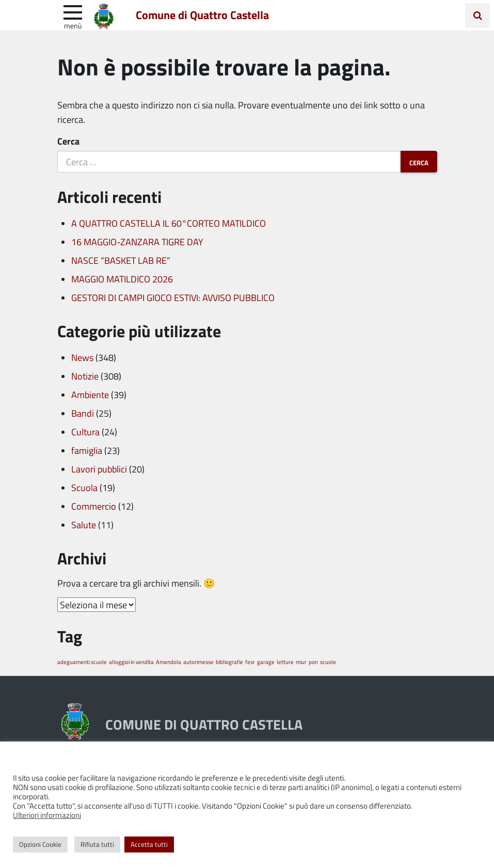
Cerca (68, 141)
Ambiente (90, 394)
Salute (84, 525)
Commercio (94, 506)
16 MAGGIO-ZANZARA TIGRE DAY (137, 242)
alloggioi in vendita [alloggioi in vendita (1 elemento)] (131, 662)
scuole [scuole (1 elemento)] (328, 662)
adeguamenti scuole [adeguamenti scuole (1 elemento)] (82, 662)
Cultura (85, 432)
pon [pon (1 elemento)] (313, 662)
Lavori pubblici (99, 469)
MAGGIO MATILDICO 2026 (122, 279)
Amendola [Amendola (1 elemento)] (169, 662)
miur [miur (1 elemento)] (301, 662)
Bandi (83, 413)
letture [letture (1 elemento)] (285, 662)
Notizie (85, 376)
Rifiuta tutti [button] (97, 844)
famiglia (87, 450)
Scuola (84, 487)
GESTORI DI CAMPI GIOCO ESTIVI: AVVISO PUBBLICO (173, 297)
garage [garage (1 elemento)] (266, 662)
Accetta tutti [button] (149, 844)
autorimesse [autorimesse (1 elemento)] (198, 662)
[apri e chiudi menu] (73, 11)
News (82, 357)
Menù (73, 25)
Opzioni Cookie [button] (40, 844)
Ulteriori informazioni (47, 815)
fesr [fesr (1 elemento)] (250, 662)
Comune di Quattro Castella (203, 15)
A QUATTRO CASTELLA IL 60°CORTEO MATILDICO (169, 223)
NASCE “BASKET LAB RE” (121, 260)
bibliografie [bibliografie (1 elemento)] (229, 662)
